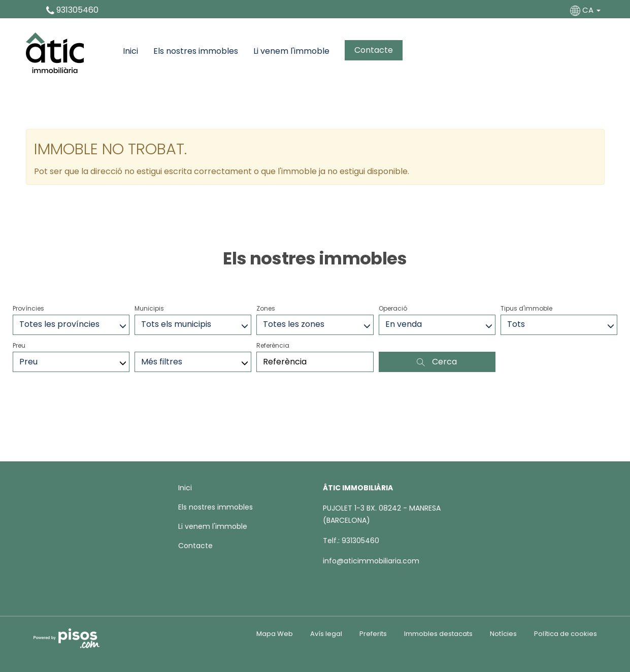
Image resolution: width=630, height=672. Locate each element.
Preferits (373, 634)
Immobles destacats (438, 634)
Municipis (149, 308)
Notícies (503, 634)
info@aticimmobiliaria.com (371, 561)
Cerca (437, 362)
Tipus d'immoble (526, 308)
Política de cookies (566, 634)
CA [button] (586, 10)
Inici (130, 51)
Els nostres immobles (196, 51)
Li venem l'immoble (291, 51)
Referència (273, 345)
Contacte (374, 50)
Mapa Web (275, 634)
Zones (266, 308)
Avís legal (326, 634)
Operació (393, 308)
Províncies (28, 308)
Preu (19, 345)
